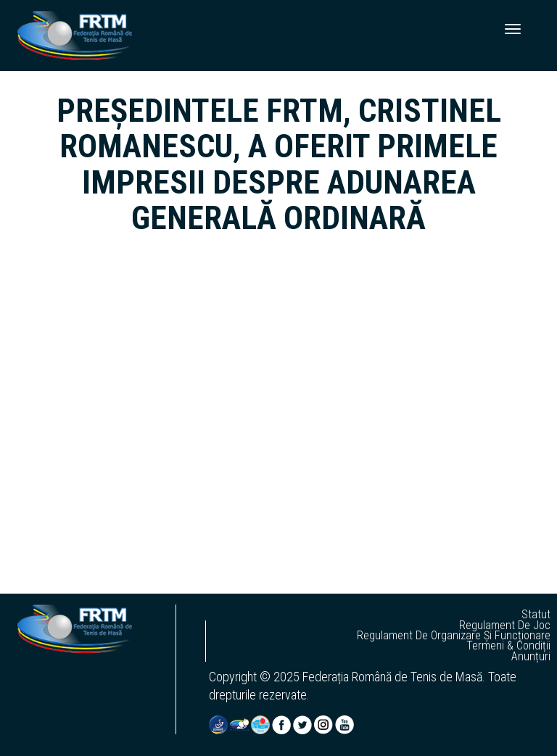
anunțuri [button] (531, 657)
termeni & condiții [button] (508, 646)
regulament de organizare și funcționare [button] (454, 636)
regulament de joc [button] (505, 626)
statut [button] (536, 615)
